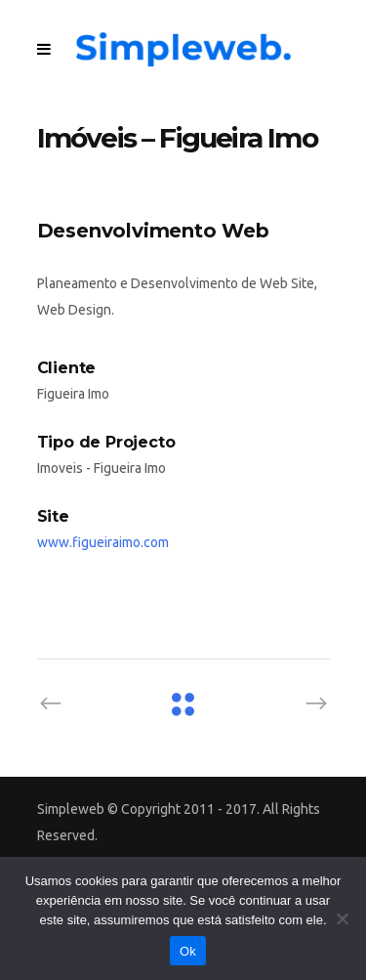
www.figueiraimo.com (103, 542)
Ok (188, 951)
